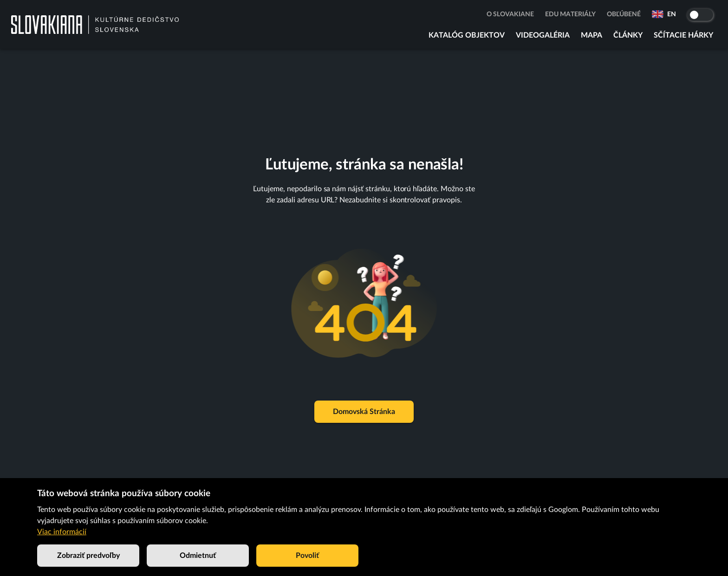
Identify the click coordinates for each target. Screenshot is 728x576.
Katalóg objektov (467, 35)
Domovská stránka (364, 412)
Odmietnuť (198, 556)
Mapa (591, 35)
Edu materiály (570, 14)
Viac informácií (62, 532)
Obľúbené (624, 14)
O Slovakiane (510, 14)
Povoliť (307, 556)
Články (628, 35)
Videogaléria (543, 35)
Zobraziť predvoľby (88, 556)
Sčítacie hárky (683, 35)
